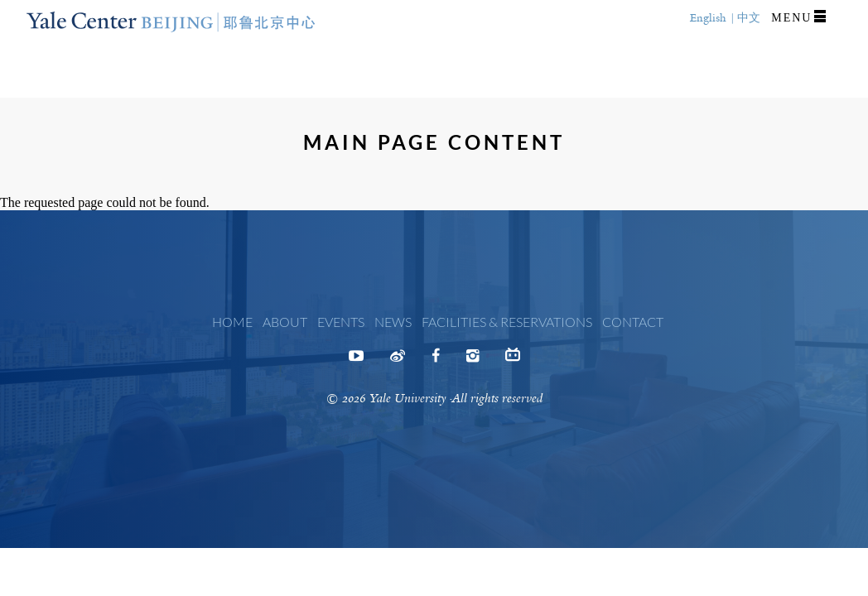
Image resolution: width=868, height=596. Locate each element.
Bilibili (513, 358)
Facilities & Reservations (507, 322)
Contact (633, 322)
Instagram (473, 361)
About (285, 322)
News (393, 322)
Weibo (398, 361)
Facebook (436, 361)
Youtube (356, 361)
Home (232, 322)
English (708, 18)
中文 (749, 18)
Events (341, 322)
